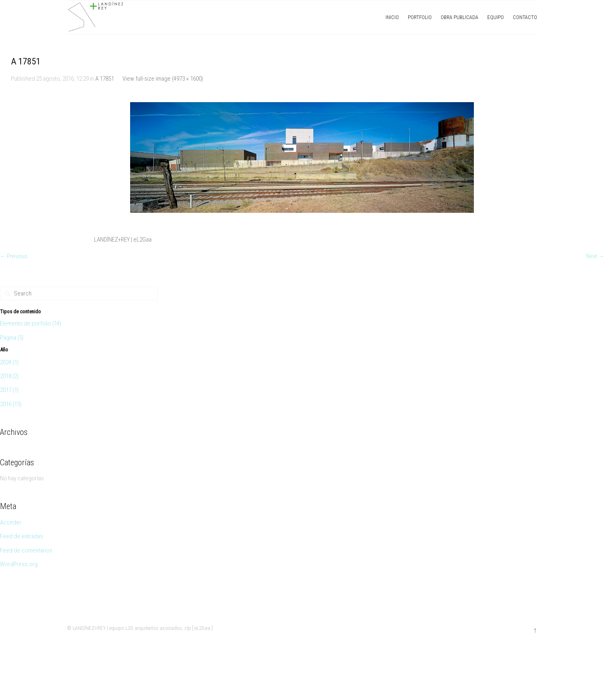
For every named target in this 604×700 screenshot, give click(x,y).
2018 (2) (9, 377)
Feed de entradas (21, 537)
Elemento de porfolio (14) (31, 324)
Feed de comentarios (26, 551)
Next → (595, 257)
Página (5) (12, 338)
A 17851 (105, 79)
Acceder (11, 523)
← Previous (14, 257)
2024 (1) (9, 363)
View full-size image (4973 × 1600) (163, 79)
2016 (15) (11, 405)
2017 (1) (9, 391)
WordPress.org (19, 565)
